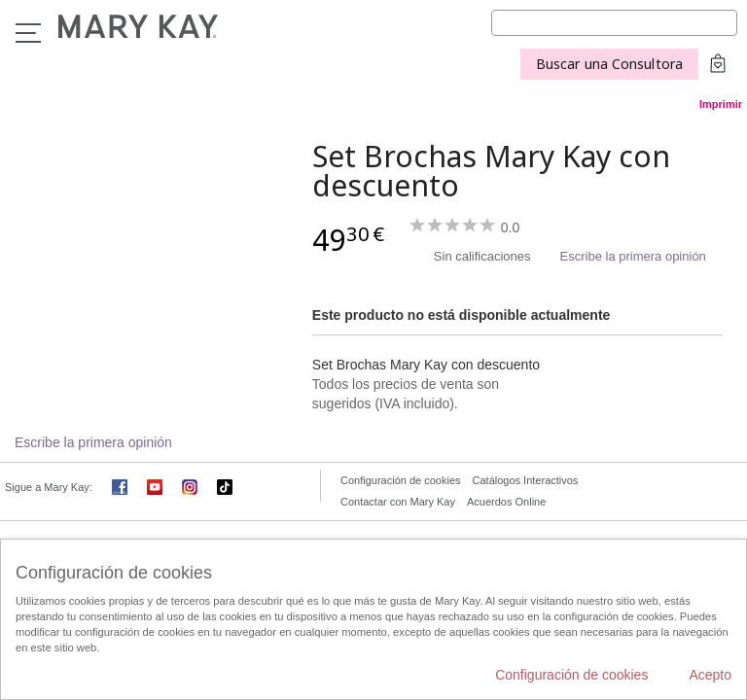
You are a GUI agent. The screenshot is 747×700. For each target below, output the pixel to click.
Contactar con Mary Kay (398, 502)
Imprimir (721, 104)
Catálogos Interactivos (526, 480)
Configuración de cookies (401, 480)
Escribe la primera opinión (633, 256)
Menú (28, 33)
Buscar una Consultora (609, 64)
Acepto (710, 675)
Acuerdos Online (506, 502)
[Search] (614, 23)
